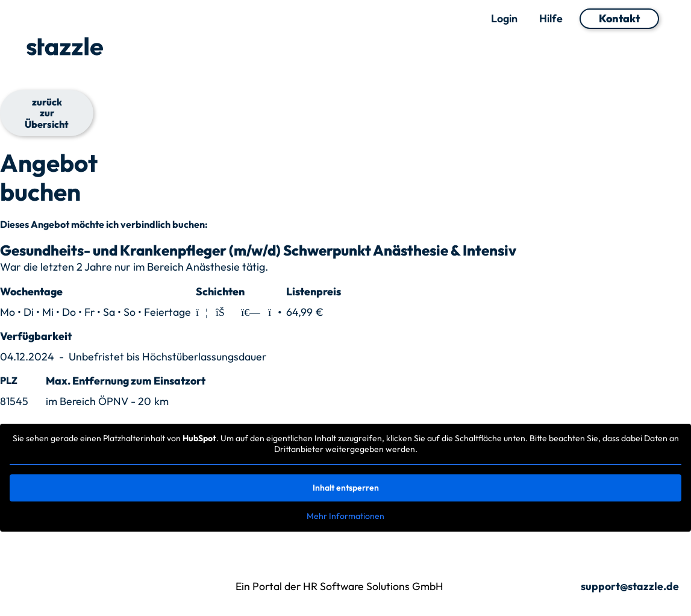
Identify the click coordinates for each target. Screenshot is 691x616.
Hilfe (551, 19)
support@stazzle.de (630, 586)
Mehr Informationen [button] (345, 516)
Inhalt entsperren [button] (346, 488)
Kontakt (619, 18)
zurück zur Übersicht (47, 113)
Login (504, 19)
